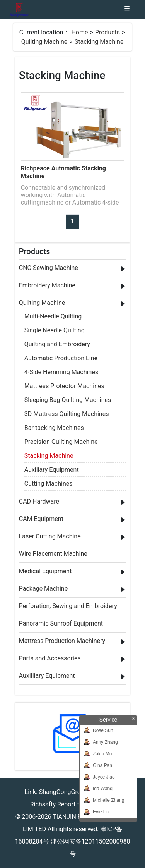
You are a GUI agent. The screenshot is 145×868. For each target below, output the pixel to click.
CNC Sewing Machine (49, 268)
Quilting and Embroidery (57, 344)
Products (107, 32)
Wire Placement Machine (53, 554)
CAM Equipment (41, 519)
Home (79, 32)
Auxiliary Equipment (52, 470)
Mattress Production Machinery (62, 641)
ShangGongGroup (63, 792)
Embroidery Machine (47, 285)
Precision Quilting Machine (61, 442)
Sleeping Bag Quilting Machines (68, 400)
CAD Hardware (39, 501)
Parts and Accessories (50, 658)
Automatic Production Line (61, 358)
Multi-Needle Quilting (53, 316)
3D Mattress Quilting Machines (67, 414)
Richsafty (43, 804)
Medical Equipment (45, 571)
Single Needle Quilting (55, 330)
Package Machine (43, 589)
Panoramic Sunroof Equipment (61, 623)
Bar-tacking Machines (54, 428)
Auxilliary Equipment (47, 676)
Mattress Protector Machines (64, 386)
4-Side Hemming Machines (61, 372)
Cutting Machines (49, 484)
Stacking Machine (99, 42)
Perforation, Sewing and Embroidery (68, 606)
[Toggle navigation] (127, 10)
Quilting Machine (44, 42)
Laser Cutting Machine (50, 536)
